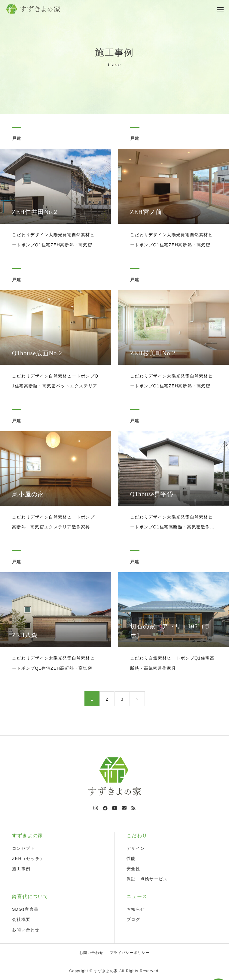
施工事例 (21, 869)
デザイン (136, 848)
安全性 (133, 869)
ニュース (137, 896)
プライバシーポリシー (130, 953)
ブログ (133, 919)
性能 (131, 858)
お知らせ (136, 909)
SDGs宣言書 (25, 909)
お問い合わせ (26, 930)
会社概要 (21, 919)
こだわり (137, 836)
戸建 (17, 139)
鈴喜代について (30, 896)
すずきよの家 (28, 836)
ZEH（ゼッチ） (28, 858)
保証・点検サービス (147, 879)
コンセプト (23, 848)
